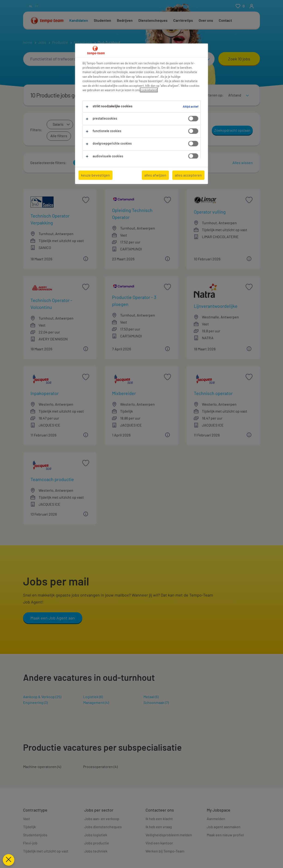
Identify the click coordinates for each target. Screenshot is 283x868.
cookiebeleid (149, 90)
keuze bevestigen (96, 175)
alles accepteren (188, 175)
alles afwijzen (155, 175)
